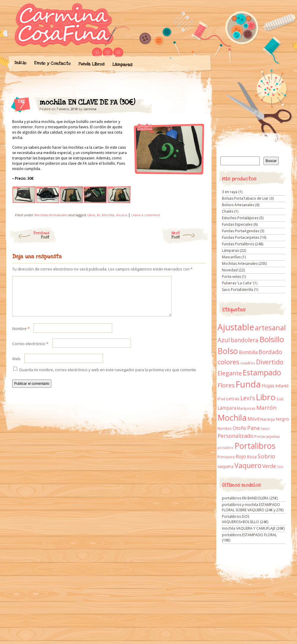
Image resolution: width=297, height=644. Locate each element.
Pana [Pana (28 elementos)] (253, 428)
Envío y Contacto (52, 63)
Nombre (21, 336)
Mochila (108, 215)
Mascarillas (231, 257)
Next (190, 235)
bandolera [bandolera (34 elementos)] (244, 340)
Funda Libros (91, 64)
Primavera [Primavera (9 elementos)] (226, 457)
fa (99, 215)
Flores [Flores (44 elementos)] (226, 385)
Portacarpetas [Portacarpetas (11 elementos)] (267, 436)
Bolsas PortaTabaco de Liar (245, 198)
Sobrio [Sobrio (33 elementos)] (266, 456)
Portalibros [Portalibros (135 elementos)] (255, 446)
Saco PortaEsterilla (238, 290)
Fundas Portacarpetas (240, 237)
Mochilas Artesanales (51, 215)
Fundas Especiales (237, 224)
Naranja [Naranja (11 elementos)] (267, 419)
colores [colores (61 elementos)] (228, 362)
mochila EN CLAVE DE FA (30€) (196, 104)
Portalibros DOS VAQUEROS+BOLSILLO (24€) (245, 519)
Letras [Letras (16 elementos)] (233, 398)
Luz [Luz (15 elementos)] (280, 398)
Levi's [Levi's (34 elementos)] (248, 398)
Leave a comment (146, 215)
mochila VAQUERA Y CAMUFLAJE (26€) (253, 528)
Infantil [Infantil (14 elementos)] (282, 386)
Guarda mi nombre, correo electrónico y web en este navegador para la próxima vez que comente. (108, 377)
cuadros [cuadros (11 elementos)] (248, 363)
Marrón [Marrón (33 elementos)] (266, 408)
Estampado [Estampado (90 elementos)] (262, 373)
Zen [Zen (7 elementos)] (280, 467)
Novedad (230, 270)
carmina (90, 109)
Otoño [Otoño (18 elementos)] (239, 428)
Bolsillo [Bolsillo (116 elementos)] (272, 339)
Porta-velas (231, 277)
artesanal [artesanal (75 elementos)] (270, 328)
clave (91, 215)
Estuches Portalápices (240, 218)
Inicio (20, 63)
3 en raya (230, 192)
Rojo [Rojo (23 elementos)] (241, 456)
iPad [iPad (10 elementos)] (221, 399)
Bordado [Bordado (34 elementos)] (270, 352)
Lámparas (122, 65)
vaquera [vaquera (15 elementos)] (225, 466)
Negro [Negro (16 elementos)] (282, 419)
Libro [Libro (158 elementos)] (266, 397)
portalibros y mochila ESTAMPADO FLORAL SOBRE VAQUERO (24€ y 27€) (253, 507)
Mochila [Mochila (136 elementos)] (232, 418)
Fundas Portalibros (238, 244)
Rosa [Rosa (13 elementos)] (252, 457)
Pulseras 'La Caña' (237, 283)
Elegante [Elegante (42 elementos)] (230, 373)
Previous (29, 235)
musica (122, 215)
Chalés (228, 211)
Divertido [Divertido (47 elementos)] (270, 362)
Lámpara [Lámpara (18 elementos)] (227, 408)
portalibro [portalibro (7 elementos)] (225, 448)
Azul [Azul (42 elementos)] (224, 340)
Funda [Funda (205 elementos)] (248, 384)
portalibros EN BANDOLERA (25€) (250, 498)
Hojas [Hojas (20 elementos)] (268, 386)
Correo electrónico (30, 351)
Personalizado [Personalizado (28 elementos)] (235, 436)
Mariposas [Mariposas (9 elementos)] (246, 408)
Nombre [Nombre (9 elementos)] (225, 428)
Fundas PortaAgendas (240, 231)
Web (16, 366)
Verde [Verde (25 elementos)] (269, 466)
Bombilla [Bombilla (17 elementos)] (248, 352)
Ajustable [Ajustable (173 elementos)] (236, 327)
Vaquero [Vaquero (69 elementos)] (248, 465)
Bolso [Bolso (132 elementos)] (228, 351)
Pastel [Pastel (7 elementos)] (265, 429)
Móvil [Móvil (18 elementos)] (253, 419)
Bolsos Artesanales (238, 205)
